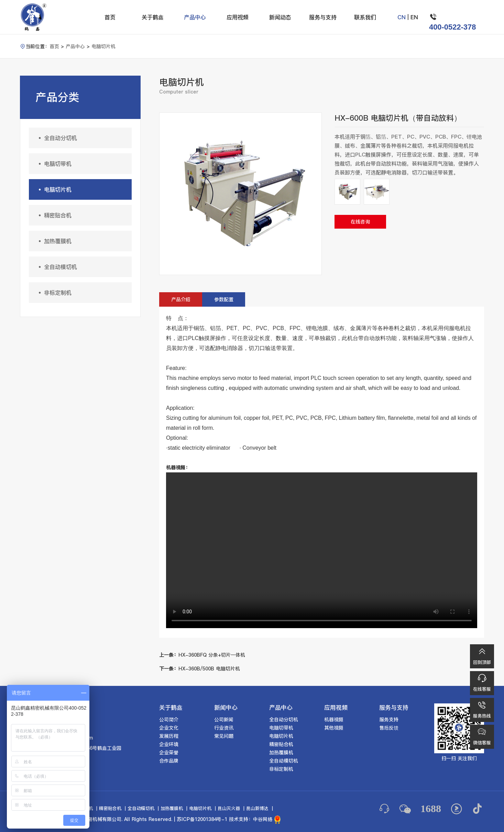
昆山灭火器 (229, 808)
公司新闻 (224, 720)
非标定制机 (54, 293)
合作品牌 (169, 761)
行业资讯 (224, 728)
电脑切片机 (103, 46)
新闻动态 (280, 17)
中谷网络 (263, 819)
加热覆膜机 (54, 241)
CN (402, 17)
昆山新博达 (257, 808)
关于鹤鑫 (153, 17)
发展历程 (169, 736)
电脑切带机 (54, 164)
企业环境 (169, 744)
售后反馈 (389, 728)
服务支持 (389, 720)
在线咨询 (360, 222)
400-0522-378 (453, 27)
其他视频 (334, 728)
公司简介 (169, 720)
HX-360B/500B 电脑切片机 (200, 669)
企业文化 (169, 728)
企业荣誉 (169, 753)
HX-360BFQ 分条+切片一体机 (202, 655)
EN (414, 17)
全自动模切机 (56, 267)
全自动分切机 (56, 138)
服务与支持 (323, 17)
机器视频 (334, 720)
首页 (110, 17)
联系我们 (365, 17)
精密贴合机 (54, 215)
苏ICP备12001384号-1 (202, 819)
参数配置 (224, 299)
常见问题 (224, 736)
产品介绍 (181, 299)
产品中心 (195, 17)
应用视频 (238, 17)
